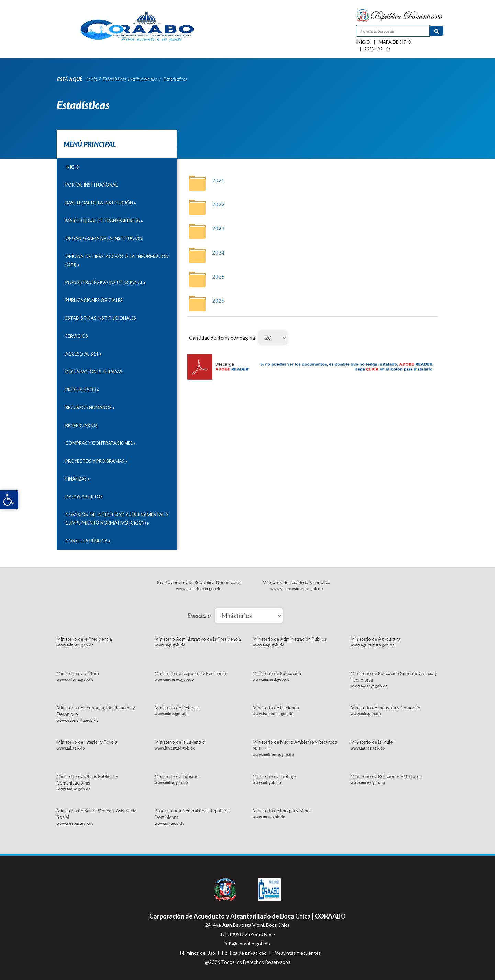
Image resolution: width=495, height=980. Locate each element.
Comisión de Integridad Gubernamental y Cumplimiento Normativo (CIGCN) (117, 519)
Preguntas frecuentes (297, 953)
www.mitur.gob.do (171, 782)
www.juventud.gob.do (175, 748)
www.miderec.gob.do (174, 679)
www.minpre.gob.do (75, 645)
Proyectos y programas (96, 461)
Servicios (77, 336)
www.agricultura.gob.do (373, 645)
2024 (218, 252)
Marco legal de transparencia (104, 221)
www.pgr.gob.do (170, 823)
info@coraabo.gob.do (247, 943)
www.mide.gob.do (171, 714)
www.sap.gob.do (170, 645)
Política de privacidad (244, 953)
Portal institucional (91, 185)
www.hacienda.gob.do (273, 714)
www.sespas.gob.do (75, 823)
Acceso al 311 (83, 354)
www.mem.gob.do (269, 817)
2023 (218, 228)
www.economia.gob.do (78, 720)
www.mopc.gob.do (74, 789)
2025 (218, 277)
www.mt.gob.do (267, 782)
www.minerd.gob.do (271, 679)
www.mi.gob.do (71, 748)
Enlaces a (199, 616)
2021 (218, 180)
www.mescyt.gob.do (369, 686)
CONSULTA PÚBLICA (88, 541)
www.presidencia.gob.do (199, 589)
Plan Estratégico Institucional (106, 282)
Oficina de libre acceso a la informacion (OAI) (117, 260)
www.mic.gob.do (366, 714)
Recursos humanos (90, 407)
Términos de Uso (197, 953)
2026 (218, 301)
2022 (218, 204)
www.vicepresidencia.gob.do (296, 589)
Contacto (377, 49)
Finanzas (77, 479)
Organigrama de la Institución (104, 238)
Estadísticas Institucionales (101, 318)
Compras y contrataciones (100, 443)
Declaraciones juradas (94, 372)
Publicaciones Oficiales (94, 300)
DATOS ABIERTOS (84, 497)
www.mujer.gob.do (368, 748)
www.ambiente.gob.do (273, 754)
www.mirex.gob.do (368, 782)
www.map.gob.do (268, 645)
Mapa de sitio (395, 42)
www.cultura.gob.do (75, 679)
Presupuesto (82, 390)
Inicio (363, 42)
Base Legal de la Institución (101, 203)
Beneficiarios (81, 425)
